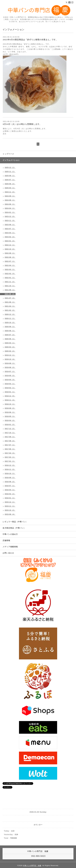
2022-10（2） (10, 249)
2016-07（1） (10, 486)
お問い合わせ (8, 553)
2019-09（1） (10, 363)
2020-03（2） (10, 347)
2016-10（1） (10, 474)
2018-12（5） (10, 396)
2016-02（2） (10, 494)
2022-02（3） (10, 274)
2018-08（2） (10, 408)
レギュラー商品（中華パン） (15, 522)
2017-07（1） (10, 445)
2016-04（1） (10, 490)
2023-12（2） (10, 216)
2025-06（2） (10, 184)
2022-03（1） (10, 270)
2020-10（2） (10, 323)
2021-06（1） (10, 302)
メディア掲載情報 (10, 547)
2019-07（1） (10, 372)
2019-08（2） (10, 367)
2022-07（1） (10, 261)
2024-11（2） (10, 192)
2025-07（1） (10, 180)
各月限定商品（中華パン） (14, 528)
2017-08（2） (10, 441)
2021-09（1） (10, 290)
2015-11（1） (10, 506)
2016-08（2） (10, 482)
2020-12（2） (10, 314)
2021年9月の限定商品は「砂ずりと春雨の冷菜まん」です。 (30, 40)
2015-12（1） (10, 502)
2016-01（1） (10, 498)
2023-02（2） (10, 237)
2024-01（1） (10, 212)
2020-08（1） (10, 331)
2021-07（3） (10, 298)
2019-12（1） (10, 355)
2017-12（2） (10, 429)
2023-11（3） (10, 221)
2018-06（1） (10, 412)
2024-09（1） (10, 196)
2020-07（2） (10, 335)
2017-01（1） (10, 461)
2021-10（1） (10, 286)
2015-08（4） (10, 514)
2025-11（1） (10, 172)
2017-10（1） (10, 433)
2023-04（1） (10, 233)
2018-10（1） (10, 404)
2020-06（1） (10, 339)
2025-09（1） (10, 176)
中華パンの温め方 (10, 534)
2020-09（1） (10, 327)
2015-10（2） (10, 510)
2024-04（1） (10, 208)
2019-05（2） (10, 376)
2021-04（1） (10, 306)
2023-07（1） (10, 229)
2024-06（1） (10, 204)
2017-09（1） (10, 437)
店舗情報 (6, 540)
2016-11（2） (10, 469)
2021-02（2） (10, 310)
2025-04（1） (10, 188)
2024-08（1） (10, 200)
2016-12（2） (10, 465)
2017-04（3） (10, 453)
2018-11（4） (10, 400)
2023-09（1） (10, 225)
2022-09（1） (10, 253)
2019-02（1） (10, 388)
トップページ (8, 154)
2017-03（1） (10, 457)
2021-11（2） (10, 282)
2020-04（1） (10, 343)
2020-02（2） (10, 351)
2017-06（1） (10, 449)
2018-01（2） (10, 425)
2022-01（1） (10, 278)
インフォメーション (11, 160)
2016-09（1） (10, 478)
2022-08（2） (10, 257)
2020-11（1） (10, 318)
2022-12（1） (10, 245)
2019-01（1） (10, 392)
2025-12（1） (10, 168)
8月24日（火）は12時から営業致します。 (22, 124)
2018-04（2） (10, 420)
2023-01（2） (10, 241)
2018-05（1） (10, 416)
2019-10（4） (10, 359)
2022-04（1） (10, 265)
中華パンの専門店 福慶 (32, 866)
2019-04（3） (10, 380)
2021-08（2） (10, 294)
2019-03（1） (10, 384)
